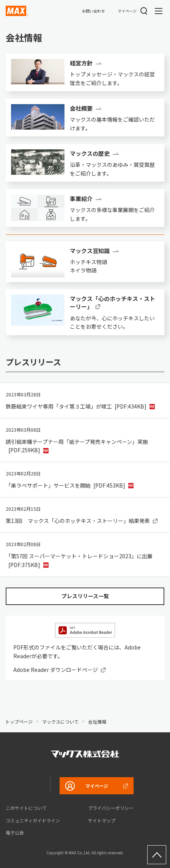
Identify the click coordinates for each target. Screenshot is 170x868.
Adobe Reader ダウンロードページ (56, 670)
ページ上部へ (157, 855)
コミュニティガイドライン (33, 820)
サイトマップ (102, 820)
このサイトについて (26, 808)
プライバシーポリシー (111, 808)
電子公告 (15, 832)
